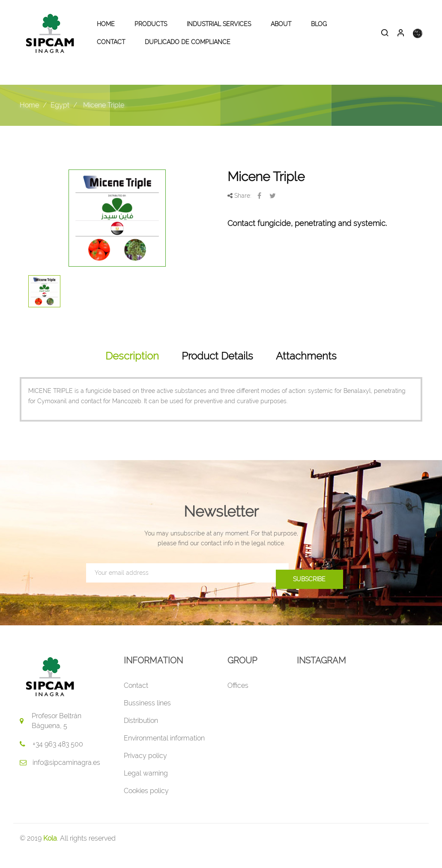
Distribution (141, 735)
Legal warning (146, 788)
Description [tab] (132, 371)
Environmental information (164, 753)
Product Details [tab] (217, 371)
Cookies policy (146, 805)
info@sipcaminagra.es (66, 777)
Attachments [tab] (306, 371)
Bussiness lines (147, 718)
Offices (238, 700)
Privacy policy (145, 770)
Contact (136, 700)
